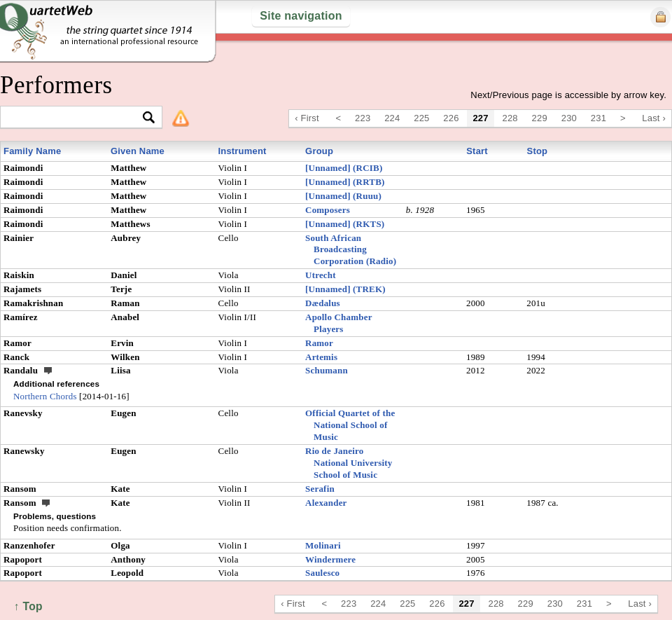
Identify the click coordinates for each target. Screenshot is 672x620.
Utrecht (321, 275)
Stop (538, 151)
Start (477, 151)
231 (598, 118)
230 (569, 118)
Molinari (323, 545)
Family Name (32, 151)
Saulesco (322, 573)
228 (510, 118)
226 (451, 118)
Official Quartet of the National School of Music (350, 425)
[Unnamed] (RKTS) (345, 224)
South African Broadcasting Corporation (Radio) (351, 250)
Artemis (321, 357)
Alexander (326, 503)
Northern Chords (45, 396)
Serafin (320, 489)
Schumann (327, 370)
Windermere (330, 559)
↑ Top (28, 606)
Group (319, 151)
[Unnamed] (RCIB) (344, 168)
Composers (328, 210)
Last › (654, 118)
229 (540, 118)
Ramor (319, 343)
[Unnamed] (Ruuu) (343, 196)
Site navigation (301, 16)
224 (392, 118)
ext (48, 370)
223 (363, 118)
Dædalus (323, 303)
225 (421, 118)
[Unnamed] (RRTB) (345, 182)
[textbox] (75, 118)
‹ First (307, 118)
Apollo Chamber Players (338, 323)
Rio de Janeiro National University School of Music (349, 463)
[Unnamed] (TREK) (345, 289)
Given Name (138, 151)
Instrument (242, 151)
